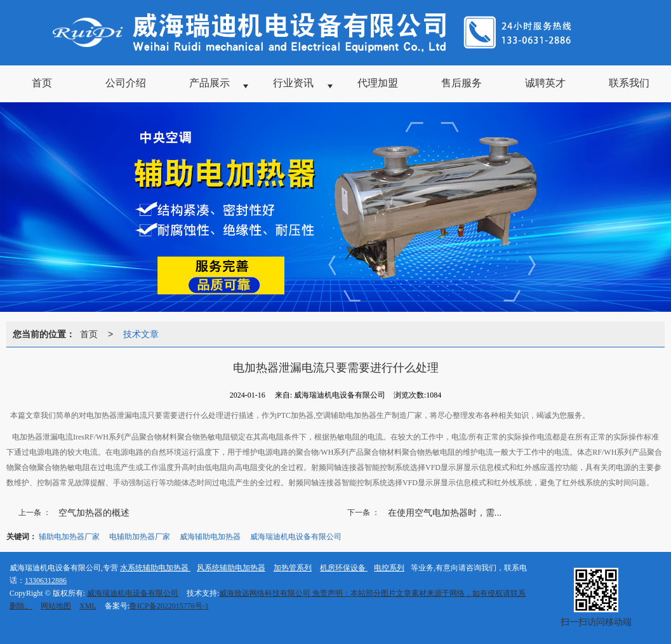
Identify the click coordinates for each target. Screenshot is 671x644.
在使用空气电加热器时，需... (445, 513)
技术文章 (141, 334)
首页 (89, 334)
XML (88, 606)
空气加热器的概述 (94, 513)
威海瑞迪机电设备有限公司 (296, 537)
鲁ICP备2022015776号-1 (169, 606)
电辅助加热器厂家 (140, 537)
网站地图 (56, 606)
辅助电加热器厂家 (69, 537)
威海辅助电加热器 (210, 537)
